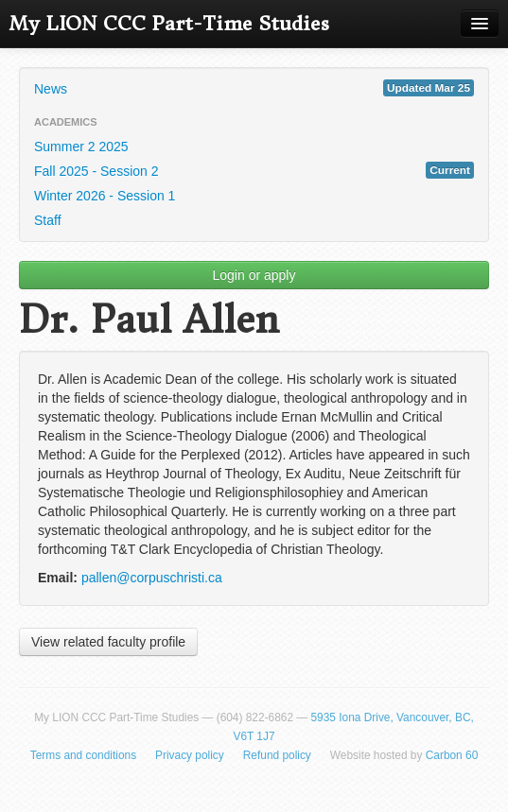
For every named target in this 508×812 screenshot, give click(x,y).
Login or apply (254, 275)
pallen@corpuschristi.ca (152, 578)
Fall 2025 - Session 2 (254, 170)
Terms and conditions (83, 755)
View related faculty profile (108, 642)
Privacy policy (190, 755)
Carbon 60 (452, 755)
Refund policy (277, 755)
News (254, 88)
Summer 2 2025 (81, 147)
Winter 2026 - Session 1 (105, 196)
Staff (48, 220)
